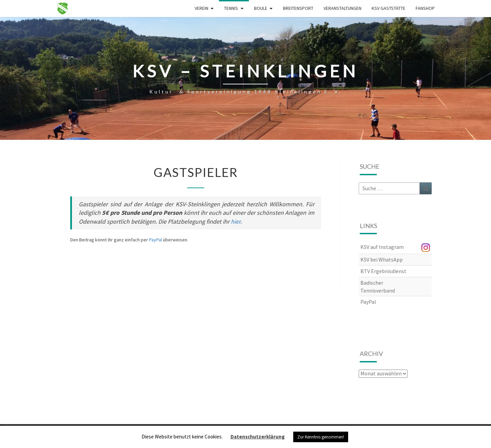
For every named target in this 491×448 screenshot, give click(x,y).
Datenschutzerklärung (258, 437)
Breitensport (298, 8)
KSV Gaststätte (389, 8)
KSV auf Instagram (382, 247)
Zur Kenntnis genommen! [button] (321, 437)
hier (236, 221)
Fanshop (425, 8)
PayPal (155, 240)
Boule (261, 8)
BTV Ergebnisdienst (383, 271)
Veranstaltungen (343, 8)
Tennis (231, 8)
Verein (202, 8)
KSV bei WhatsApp (382, 259)
